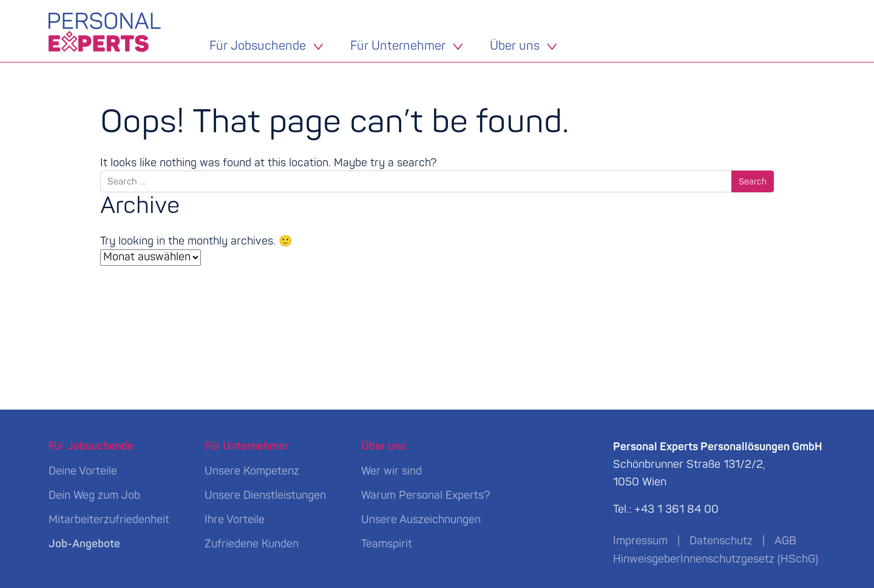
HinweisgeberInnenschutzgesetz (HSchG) (716, 559)
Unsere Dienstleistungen (265, 495)
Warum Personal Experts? (426, 495)
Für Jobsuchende (258, 47)
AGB (785, 541)
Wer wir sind (391, 471)
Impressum (640, 541)
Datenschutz (721, 541)
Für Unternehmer (398, 47)
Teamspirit (387, 544)
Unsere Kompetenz (252, 471)
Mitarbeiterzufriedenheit (109, 520)
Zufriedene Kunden (252, 544)
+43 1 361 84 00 (676, 509)
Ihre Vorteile (235, 520)
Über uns (515, 47)
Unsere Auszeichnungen (421, 520)
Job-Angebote (84, 544)
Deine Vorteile (83, 471)
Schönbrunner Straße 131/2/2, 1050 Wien (718, 465)
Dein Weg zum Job (94, 495)
